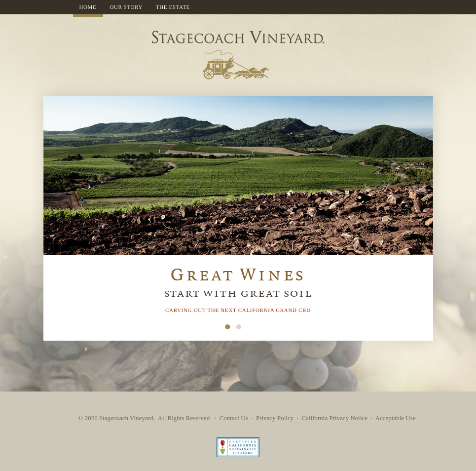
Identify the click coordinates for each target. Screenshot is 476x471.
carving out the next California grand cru (238, 310)
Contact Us (234, 418)
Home (88, 7)
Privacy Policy (275, 418)
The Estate (173, 7)
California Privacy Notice (334, 418)
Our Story (126, 7)
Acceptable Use (396, 418)
